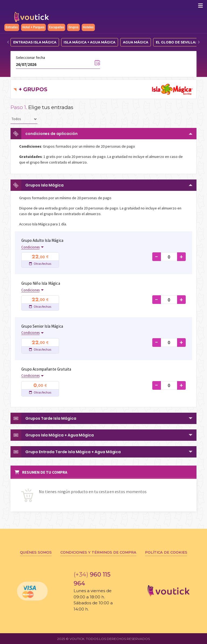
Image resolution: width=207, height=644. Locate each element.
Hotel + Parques (33, 27)
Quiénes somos (36, 552)
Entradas (12, 27)
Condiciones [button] (30, 247)
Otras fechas (40, 264)
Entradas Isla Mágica (35, 42)
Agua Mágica (136, 42)
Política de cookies (166, 552)
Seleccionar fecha (30, 57)
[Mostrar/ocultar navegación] (201, 6)
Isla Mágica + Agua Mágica (89, 42)
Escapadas (57, 27)
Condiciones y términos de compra (98, 552)
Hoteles (88, 27)
